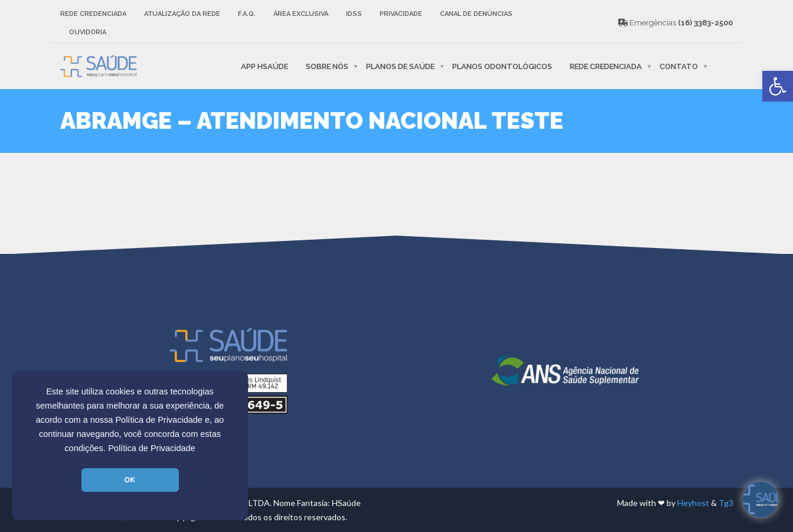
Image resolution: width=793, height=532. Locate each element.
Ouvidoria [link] (88, 32)
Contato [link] (679, 66)
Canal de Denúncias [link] (476, 14)
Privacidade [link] (401, 14)
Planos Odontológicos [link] (502, 66)
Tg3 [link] (726, 503)
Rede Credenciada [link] (93, 14)
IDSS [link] (354, 14)
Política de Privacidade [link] (152, 448)
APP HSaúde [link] (265, 66)
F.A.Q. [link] (247, 14)
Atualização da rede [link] (182, 14)
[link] (778, 86)
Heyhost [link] (693, 503)
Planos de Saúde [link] (400, 66)
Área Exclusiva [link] (301, 14)
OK (130, 480)
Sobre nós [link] (327, 66)
